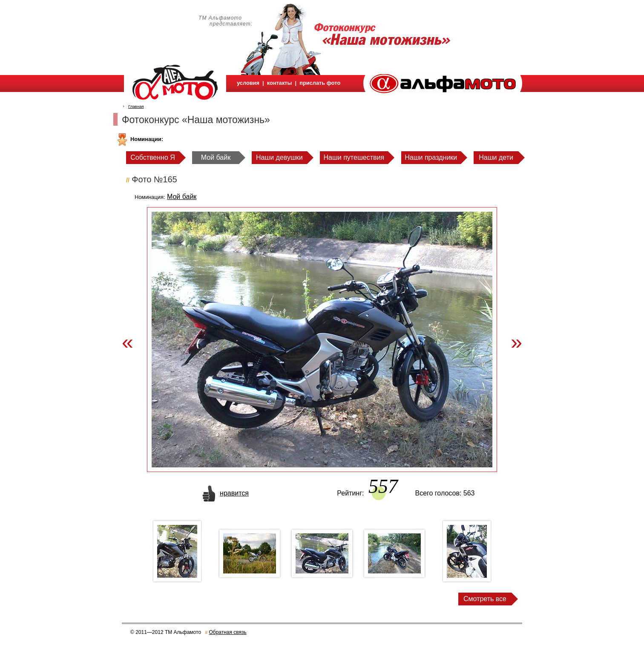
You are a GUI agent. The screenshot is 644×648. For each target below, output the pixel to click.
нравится (234, 493)
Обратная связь (227, 632)
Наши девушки (279, 157)
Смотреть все (485, 599)
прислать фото (320, 83)
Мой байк (216, 157)
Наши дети (496, 157)
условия (248, 83)
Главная (136, 106)
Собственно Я (153, 157)
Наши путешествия (354, 157)
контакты (280, 83)
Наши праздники (431, 157)
